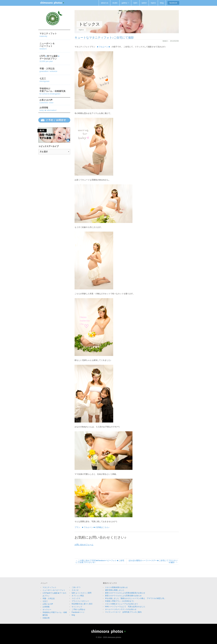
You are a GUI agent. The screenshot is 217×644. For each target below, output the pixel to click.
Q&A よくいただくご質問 (82, 593)
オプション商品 (78, 596)
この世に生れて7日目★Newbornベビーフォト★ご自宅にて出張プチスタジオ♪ (100, 561)
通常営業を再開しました (115, 590)
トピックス (76, 598)
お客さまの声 (46, 101)
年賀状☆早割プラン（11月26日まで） (120, 601)
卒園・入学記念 (48, 70)
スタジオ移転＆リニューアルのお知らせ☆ (122, 604)
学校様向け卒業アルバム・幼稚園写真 (53, 91)
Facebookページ (78, 612)
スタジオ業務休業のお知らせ (116, 587)
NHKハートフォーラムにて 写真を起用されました (125, 607)
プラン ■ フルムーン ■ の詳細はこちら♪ (92, 527)
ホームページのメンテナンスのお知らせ (121, 609)
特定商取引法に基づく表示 (82, 604)
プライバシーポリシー (80, 601)
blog (73, 615)
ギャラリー (47, 610)
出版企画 (46, 618)
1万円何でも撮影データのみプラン (50, 59)
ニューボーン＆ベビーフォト (47, 46)
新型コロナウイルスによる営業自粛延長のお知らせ (125, 593)
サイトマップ (77, 607)
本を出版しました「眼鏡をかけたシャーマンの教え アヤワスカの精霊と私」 (135, 598)
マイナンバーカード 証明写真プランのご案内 (123, 612)
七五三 (45, 80)
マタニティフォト (48, 35)
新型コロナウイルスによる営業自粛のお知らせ (123, 596)
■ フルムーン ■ (104, 47)
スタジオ (75, 590)
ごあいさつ (76, 587)
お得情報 (48, 109)
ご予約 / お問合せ (78, 609)
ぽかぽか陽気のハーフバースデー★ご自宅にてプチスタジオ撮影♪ (153, 561)
